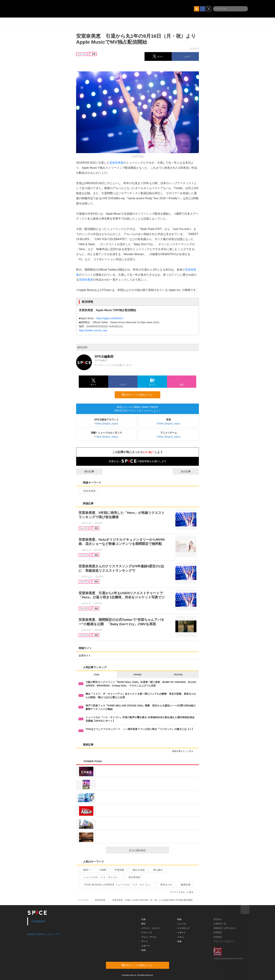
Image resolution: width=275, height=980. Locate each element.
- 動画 (179, 919)
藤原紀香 (184, 885)
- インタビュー (183, 928)
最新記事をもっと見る (184, 751)
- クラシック (146, 932)
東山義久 (157, 870)
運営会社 (218, 919)
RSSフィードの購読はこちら (140, 395)
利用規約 (218, 937)
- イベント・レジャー (150, 928)
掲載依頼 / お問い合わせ (225, 928)
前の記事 (86, 471)
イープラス (83, 900)
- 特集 (179, 941)
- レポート (181, 932)
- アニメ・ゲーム (148, 937)
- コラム (180, 937)
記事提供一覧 (220, 924)
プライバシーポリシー (224, 941)
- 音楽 (143, 919)
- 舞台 (143, 924)
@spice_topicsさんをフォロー (44, 934)
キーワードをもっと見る (183, 892)
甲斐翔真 (118, 870)
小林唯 (101, 870)
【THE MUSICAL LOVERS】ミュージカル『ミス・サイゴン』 (116, 885)
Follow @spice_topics (106, 424)
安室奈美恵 (116, 163)
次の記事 (189, 471)
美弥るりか (165, 885)
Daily (97, 674)
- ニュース (181, 924)
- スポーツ (145, 946)
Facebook (38, 921)
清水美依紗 (133, 877)
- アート (144, 941)
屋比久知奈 (137, 870)
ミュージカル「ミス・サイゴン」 (100, 877)
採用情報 (218, 932)
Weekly (137, 674)
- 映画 (143, 950)
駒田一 (85, 870)
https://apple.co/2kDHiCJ (110, 318)
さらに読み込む (148, 850)
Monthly (178, 674)
